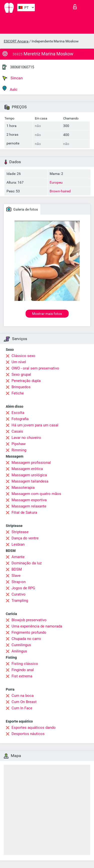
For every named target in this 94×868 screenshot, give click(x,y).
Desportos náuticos (28, 734)
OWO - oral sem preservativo (35, 368)
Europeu (56, 182)
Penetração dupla (26, 381)
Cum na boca (23, 696)
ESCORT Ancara (16, 41)
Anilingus (19, 651)
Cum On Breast (24, 702)
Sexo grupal (21, 374)
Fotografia (20, 419)
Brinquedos (21, 387)
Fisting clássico (25, 664)
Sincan (13, 78)
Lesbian (18, 544)
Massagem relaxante (29, 506)
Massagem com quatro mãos (36, 494)
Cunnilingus (21, 645)
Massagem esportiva (29, 500)
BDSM (17, 569)
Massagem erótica (27, 469)
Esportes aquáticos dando (34, 728)
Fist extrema (22, 676)
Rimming (19, 450)
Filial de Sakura (24, 512)
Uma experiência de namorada (37, 626)
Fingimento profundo (29, 632)
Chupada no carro (26, 639)
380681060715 (22, 67)
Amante (18, 557)
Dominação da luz (27, 563)
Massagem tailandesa (30, 481)
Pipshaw (19, 444)
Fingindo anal (23, 670)
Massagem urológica (29, 475)
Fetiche (18, 393)
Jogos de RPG (23, 588)
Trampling (20, 601)
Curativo (19, 594)
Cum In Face (22, 708)
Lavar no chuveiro (26, 438)
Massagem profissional (31, 463)
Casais (17, 431)
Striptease (20, 532)
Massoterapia (23, 488)
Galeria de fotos (22, 209)
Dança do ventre (25, 538)
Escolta (18, 413)
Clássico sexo (23, 356)
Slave (16, 576)
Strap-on (19, 582)
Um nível (19, 362)
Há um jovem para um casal (35, 425)
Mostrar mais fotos (47, 314)
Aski (10, 89)
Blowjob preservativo (29, 620)
